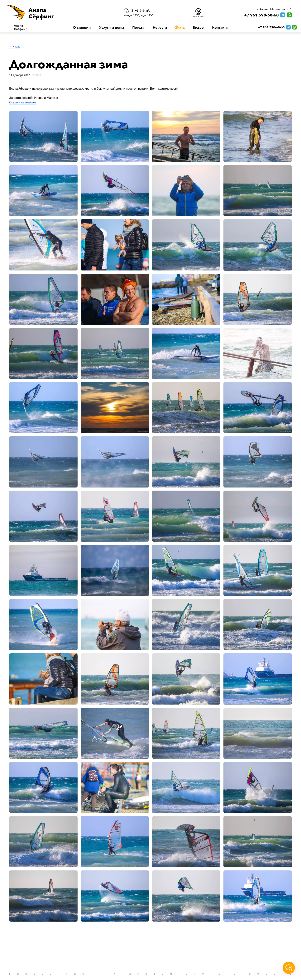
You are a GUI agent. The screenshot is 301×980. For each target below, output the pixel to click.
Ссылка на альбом (23, 102)
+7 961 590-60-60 (261, 15)
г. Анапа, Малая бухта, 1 (275, 9)
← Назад (15, 47)
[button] (55, 13)
